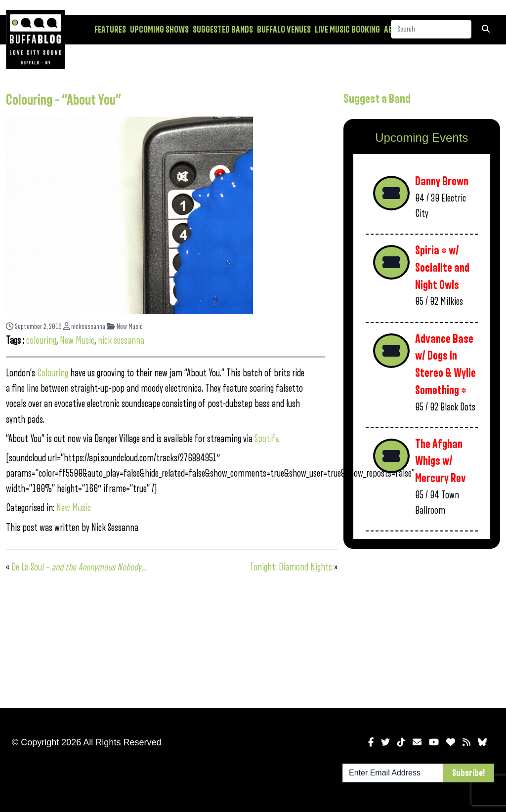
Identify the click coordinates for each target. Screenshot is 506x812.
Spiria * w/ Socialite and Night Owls (442, 268)
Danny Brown (442, 182)
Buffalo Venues (284, 30)
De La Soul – (79, 567)
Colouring (54, 373)
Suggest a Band (377, 99)
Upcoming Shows (159, 30)
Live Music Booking (347, 30)
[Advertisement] (422, 626)
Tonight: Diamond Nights (291, 567)
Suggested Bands (223, 30)
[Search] (431, 29)
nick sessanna (121, 341)
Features (110, 30)
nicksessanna (84, 327)
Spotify (266, 439)
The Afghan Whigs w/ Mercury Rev (441, 461)
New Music (125, 327)
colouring (41, 341)
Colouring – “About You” (63, 100)
